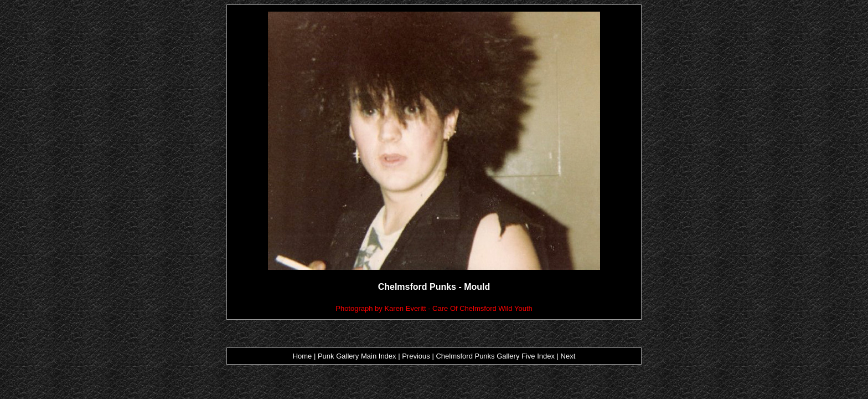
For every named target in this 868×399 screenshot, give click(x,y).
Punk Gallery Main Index (357, 356)
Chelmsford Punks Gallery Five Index (495, 356)
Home (303, 356)
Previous (417, 356)
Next (568, 356)
